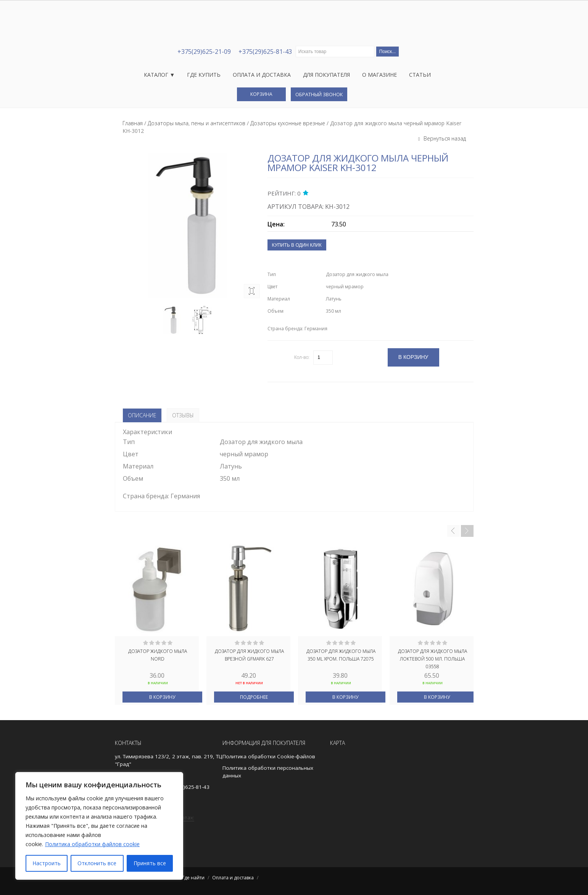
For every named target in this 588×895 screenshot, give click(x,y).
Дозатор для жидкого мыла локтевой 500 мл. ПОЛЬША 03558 (433, 658)
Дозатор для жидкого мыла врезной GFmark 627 (249, 655)
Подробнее (254, 697)
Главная (133, 123)
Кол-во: (302, 357)
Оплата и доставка (262, 75)
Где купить (204, 75)
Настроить (47, 863)
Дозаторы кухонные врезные (288, 123)
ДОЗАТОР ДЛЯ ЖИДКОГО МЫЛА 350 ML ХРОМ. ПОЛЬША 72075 (341, 655)
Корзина (261, 94)
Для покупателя (326, 75)
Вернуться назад (444, 138)
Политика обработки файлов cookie (92, 844)
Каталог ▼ (159, 75)
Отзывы (183, 415)
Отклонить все (97, 863)
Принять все (150, 863)
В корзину (162, 697)
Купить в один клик (297, 245)
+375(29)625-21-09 (204, 52)
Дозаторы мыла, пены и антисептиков (197, 123)
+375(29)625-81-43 (265, 52)
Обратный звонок (319, 94)
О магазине (379, 75)
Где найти (193, 878)
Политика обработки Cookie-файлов (269, 756)
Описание (142, 415)
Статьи (420, 75)
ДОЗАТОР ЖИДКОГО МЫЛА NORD (158, 655)
